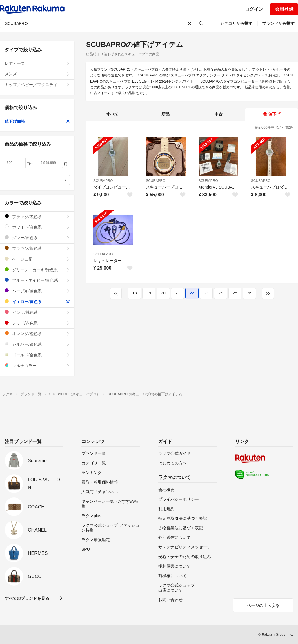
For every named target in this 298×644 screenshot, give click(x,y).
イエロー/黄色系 (37, 302)
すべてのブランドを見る (27, 598)
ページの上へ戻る (263, 605)
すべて (112, 114)
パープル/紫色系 (37, 291)
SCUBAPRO (103, 181)
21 (178, 293)
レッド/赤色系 (37, 323)
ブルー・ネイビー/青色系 (37, 280)
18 (135, 293)
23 (206, 293)
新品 (166, 114)
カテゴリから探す (236, 23)
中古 (219, 114)
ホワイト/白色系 (37, 227)
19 (149, 293)
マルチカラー (37, 366)
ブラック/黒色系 (37, 216)
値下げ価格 (37, 121)
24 (221, 293)
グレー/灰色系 (37, 238)
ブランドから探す (278, 23)
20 (163, 293)
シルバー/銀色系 (37, 344)
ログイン (254, 9)
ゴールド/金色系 (37, 355)
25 (235, 293)
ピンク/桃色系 (37, 312)
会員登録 (284, 9)
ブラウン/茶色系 (37, 248)
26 (249, 293)
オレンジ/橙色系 (37, 333)
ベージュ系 (37, 259)
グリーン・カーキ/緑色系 (37, 270)
